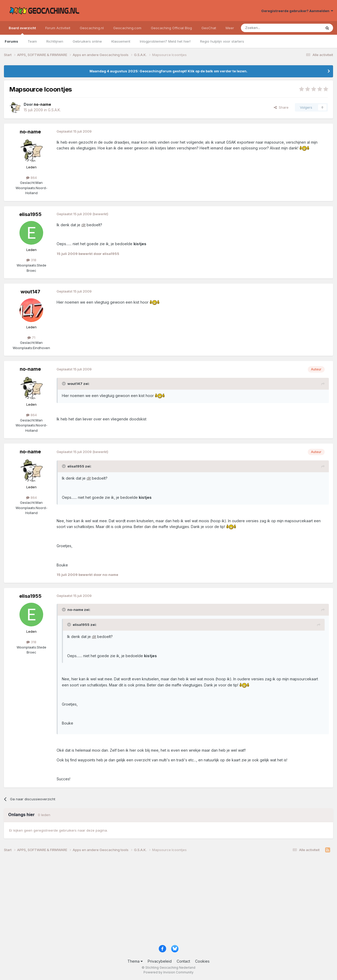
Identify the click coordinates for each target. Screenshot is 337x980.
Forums (11, 41)
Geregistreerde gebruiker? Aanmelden (297, 11)
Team (32, 41)
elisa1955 (30, 214)
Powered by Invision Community (168, 972)
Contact (183, 961)
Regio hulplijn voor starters (222, 41)
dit (83, 225)
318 (31, 260)
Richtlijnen (55, 41)
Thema (135, 961)
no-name (30, 132)
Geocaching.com (127, 28)
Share (281, 107)
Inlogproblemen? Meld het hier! (165, 41)
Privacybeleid (160, 961)
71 (31, 338)
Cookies (202, 961)
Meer (230, 28)
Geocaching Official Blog (171, 28)
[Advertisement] (162, 901)
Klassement (121, 41)
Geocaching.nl (92, 28)
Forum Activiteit (58, 28)
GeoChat (209, 28)
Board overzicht (22, 30)
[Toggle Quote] (64, 384)
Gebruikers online (87, 41)
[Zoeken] (265, 28)
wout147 (30, 292)
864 (31, 178)
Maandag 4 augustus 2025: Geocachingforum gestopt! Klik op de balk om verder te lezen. (168, 71)
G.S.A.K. (54, 110)
